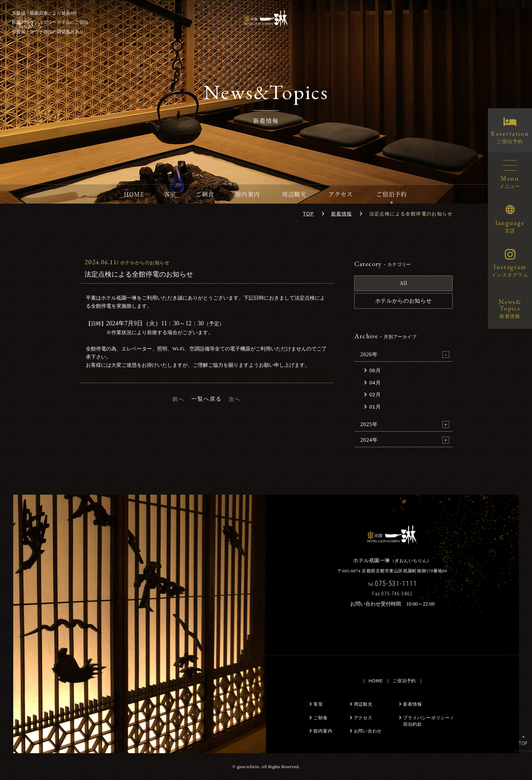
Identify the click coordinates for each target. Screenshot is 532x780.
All (404, 283)
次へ (235, 399)
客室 (170, 194)
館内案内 (247, 194)
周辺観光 (294, 194)
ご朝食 (205, 194)
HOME (134, 194)
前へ (178, 399)
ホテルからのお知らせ (403, 301)
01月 (375, 407)
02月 (375, 394)
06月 (375, 370)
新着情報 (342, 214)
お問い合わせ (368, 731)
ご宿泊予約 (392, 194)
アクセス (341, 194)
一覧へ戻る (207, 399)
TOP (309, 214)
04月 (375, 383)
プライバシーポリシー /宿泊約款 (428, 721)
